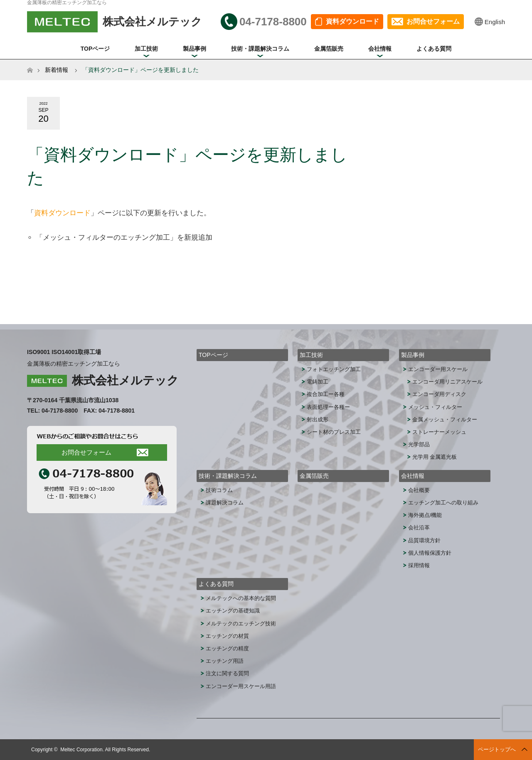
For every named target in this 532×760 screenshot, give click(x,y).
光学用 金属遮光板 (435, 457)
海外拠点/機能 (425, 515)
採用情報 (419, 565)
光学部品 (419, 444)
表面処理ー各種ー (328, 407)
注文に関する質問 (227, 673)
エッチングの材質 (227, 636)
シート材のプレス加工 (334, 432)
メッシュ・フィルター (435, 407)
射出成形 (318, 419)
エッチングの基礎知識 (233, 611)
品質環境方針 (424, 540)
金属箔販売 (329, 49)
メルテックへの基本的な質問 (241, 598)
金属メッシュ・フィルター (445, 419)
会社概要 (419, 490)
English (495, 22)
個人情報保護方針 (430, 553)
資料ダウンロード (352, 21)
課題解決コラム (225, 503)
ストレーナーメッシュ (439, 432)
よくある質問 (434, 49)
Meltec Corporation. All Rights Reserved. (105, 750)
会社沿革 (419, 528)
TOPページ (95, 49)
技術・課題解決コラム (260, 49)
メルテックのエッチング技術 (241, 623)
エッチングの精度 (227, 648)
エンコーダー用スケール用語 (241, 686)
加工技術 (146, 49)
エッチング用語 (225, 661)
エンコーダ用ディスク (439, 394)
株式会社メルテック (125, 380)
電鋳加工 (318, 382)
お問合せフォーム (433, 21)
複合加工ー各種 (326, 394)
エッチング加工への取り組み (443, 503)
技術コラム (219, 490)
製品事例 (195, 49)
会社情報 (380, 49)
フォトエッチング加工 (334, 369)
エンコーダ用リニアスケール (447, 382)
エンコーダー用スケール (438, 369)
